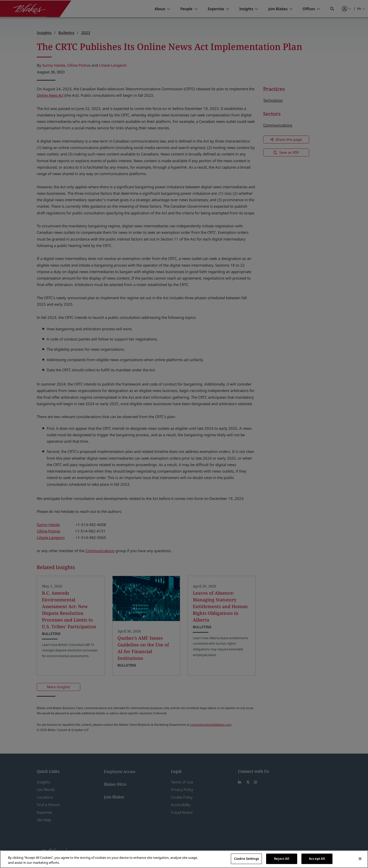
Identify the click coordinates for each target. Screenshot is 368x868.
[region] (184, 859)
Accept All (317, 859)
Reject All (282, 859)
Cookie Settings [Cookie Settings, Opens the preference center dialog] (246, 859)
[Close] (360, 859)
